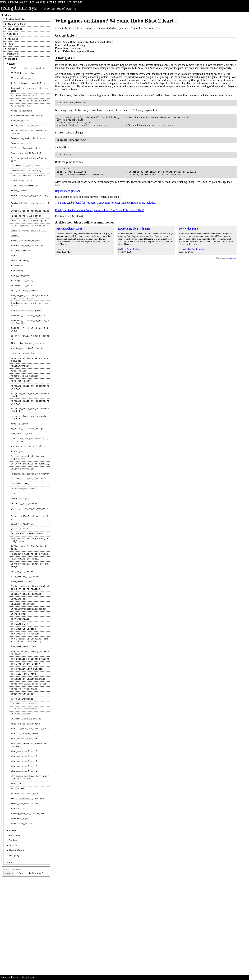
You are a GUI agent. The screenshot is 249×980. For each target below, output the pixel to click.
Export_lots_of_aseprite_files (30, 232)
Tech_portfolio (20, 688)
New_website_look (21, 481)
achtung (52, 2)
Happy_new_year (20, 304)
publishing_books (21, 915)
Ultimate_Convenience (24, 787)
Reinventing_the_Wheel (25, 621)
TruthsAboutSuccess (23, 771)
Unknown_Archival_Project (27, 799)
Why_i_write (18, 871)
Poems (13, 922)
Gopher (15, 282)
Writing (12, 63)
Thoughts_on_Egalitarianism (28, 755)
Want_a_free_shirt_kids (25, 804)
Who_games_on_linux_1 (24, 840)
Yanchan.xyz (18, 898)
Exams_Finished (20, 210)
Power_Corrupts (20, 554)
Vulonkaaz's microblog (193, 254)
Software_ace (19, 666)
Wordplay (14, 950)
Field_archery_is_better (26, 238)
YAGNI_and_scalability (25, 893)
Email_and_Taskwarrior (25, 204)
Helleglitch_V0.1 (21, 315)
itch (69, 2)
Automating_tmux (21, 115)
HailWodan (17, 293)
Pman (13, 548)
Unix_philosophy (21, 793)
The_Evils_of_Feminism (25, 704)
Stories (14, 939)
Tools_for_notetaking (24, 766)
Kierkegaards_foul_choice (27, 386)
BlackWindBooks (17, 25)
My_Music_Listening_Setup (27, 476)
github (61, 2)
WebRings (13, 58)
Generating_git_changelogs (27, 271)
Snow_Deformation (21, 646)
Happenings (17, 298)
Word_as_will (19, 876)
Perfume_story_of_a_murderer (29, 531)
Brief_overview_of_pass (25, 137)
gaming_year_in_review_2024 (28, 904)
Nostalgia (17, 501)
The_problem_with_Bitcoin (27, 744)
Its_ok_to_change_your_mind (28, 380)
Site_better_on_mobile (25, 641)
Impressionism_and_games (26, 343)
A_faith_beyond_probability (28, 90)
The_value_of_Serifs (23, 749)
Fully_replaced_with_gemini (28, 249)
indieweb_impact (21, 909)
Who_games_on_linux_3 (24, 851)
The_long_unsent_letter (25, 738)
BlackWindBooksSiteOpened (27, 126)
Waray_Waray (17, 944)
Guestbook (13, 36)
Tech (10, 47)
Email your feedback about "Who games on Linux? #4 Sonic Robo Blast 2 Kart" (100, 215)
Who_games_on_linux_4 (24, 857)
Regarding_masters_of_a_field (29, 616)
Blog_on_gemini (20, 132)
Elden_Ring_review (22, 199)
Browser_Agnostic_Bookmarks (28, 152)
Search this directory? (31, 968)
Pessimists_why (20, 537)
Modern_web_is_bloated (25, 416)
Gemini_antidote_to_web (25, 265)
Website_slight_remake (25, 815)
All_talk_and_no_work (24, 104)
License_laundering (23, 391)
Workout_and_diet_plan (25, 882)
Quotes (13, 933)
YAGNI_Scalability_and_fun (27, 887)
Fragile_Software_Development (29, 243)
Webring (41, 2)
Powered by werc (10, 977)
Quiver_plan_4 (19, 587)
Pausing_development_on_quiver (30, 526)
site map (78, 2)
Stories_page (19, 682)
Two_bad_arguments (22, 777)
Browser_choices (21, 157)
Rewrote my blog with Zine (134, 234)
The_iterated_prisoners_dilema (30, 732)
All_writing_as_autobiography (29, 110)
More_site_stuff (21, 422)
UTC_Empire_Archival (23, 782)
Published (15, 928)
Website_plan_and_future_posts (30, 809)
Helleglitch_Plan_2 (23, 310)
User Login (28, 977)
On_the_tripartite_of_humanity (30, 515)
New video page (189, 234)
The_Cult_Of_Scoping (23, 699)
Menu (8, 15)
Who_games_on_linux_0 (24, 835)
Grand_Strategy (20, 288)
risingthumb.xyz (9, 2)
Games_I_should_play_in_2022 (29, 254)
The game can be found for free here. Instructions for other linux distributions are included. (105, 208)
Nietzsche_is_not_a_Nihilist (29, 495)
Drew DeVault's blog (131, 254)
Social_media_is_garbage (26, 660)
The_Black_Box (19, 693)
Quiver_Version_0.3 (23, 582)
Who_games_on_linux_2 (24, 846)
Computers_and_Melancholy (27, 168)
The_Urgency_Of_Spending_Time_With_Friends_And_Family (30, 711)
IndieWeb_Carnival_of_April (28, 349)
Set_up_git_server (22, 635)
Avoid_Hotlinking (21, 121)
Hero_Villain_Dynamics (25, 320)
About (10, 957)
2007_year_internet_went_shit (29, 74)
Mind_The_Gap (19, 411)
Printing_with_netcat (24, 559)
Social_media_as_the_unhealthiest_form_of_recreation (30, 653)
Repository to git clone (68, 196)
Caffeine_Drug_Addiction (26, 163)
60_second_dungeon (22, 85)
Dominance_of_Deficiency (26, 188)
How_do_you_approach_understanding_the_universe (30, 328)
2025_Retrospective (23, 79)
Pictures (13, 41)
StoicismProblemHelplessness (29, 677)
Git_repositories (21, 276)
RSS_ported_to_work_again (27, 593)
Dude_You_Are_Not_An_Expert (28, 193)
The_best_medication (23, 718)
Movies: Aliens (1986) (69, 234)
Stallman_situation (23, 671)
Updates (12, 52)
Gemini (15, 260)
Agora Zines (27, 2)
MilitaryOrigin (20, 405)
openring (233, 263)
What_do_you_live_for (24, 821)
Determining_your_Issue (25, 182)
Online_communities (23, 521)
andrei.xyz (65, 254)
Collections (15, 30)
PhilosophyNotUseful (23, 543)
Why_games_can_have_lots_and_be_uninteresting (30, 864)
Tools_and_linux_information (29, 760)
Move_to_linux (19, 470)
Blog (12, 69)
